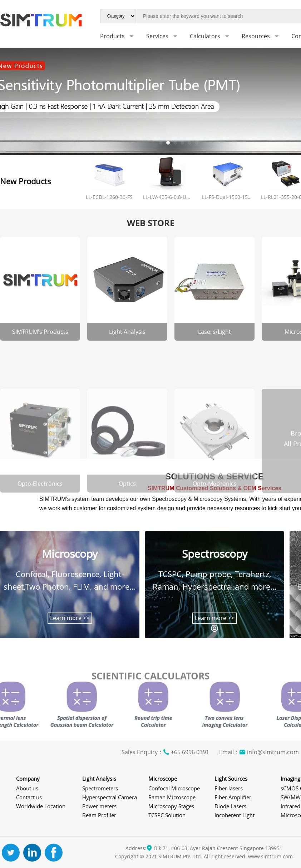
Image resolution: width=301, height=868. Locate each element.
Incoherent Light (235, 815)
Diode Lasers (230, 806)
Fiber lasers (229, 788)
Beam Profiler (99, 815)
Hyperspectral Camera (110, 797)
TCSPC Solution (167, 815)
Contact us (29, 797)
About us (27, 788)
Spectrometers (100, 788)
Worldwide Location (41, 806)
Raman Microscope (172, 797)
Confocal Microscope (174, 788)
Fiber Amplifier (233, 797)
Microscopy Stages (171, 806)
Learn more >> (70, 618)
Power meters (99, 806)
